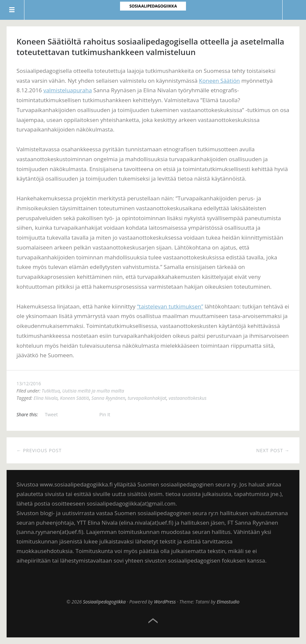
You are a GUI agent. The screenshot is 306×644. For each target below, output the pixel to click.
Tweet (51, 414)
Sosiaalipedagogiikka (105, 602)
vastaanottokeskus (188, 398)
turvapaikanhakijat (147, 398)
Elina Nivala (46, 398)
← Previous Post (39, 450)
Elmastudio (228, 602)
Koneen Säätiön (219, 81)
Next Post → (273, 450)
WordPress (165, 602)
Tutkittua (51, 391)
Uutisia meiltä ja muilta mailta (93, 391)
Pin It (105, 414)
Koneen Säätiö (75, 398)
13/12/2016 (29, 383)
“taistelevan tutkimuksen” (170, 306)
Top (153, 621)
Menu (12, 10)
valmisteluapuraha (67, 90)
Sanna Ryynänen (108, 398)
